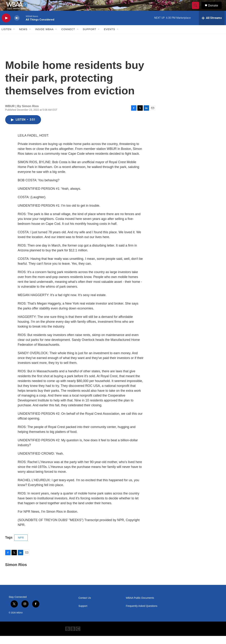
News (23, 37)
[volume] (17, 26)
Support (90, 37)
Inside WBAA (44, 37)
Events (109, 37)
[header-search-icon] (197, 10)
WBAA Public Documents (140, 606)
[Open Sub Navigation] (14, 37)
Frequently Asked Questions (142, 614)
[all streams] (212, 26)
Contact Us (85, 606)
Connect (68, 37)
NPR (21, 546)
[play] (6, 26)
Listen (7, 37)
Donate (215, 9)
